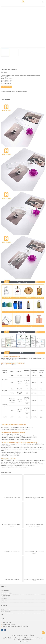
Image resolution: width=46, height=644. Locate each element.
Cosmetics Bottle (6, 596)
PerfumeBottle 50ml (21, 92)
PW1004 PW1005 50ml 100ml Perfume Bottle (34, 580)
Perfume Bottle (5, 590)
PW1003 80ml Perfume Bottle (12, 579)
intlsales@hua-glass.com (9, 624)
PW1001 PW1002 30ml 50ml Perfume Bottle (34, 553)
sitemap (32, 635)
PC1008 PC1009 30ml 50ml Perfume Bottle (12, 525)
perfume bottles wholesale (25, 639)
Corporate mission (6, 612)
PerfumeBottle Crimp (9, 92)
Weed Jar (4, 601)
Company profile (6, 609)
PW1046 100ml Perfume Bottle (12, 498)
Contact (26, 635)
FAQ (2, 614)
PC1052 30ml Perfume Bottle (12, 552)
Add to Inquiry (6, 87)
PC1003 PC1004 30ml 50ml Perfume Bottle (34, 498)
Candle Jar (4, 598)
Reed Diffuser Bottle (6, 593)
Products (19, 635)
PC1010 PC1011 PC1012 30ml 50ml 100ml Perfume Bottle (34, 525)
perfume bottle (8, 638)
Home (13, 635)
